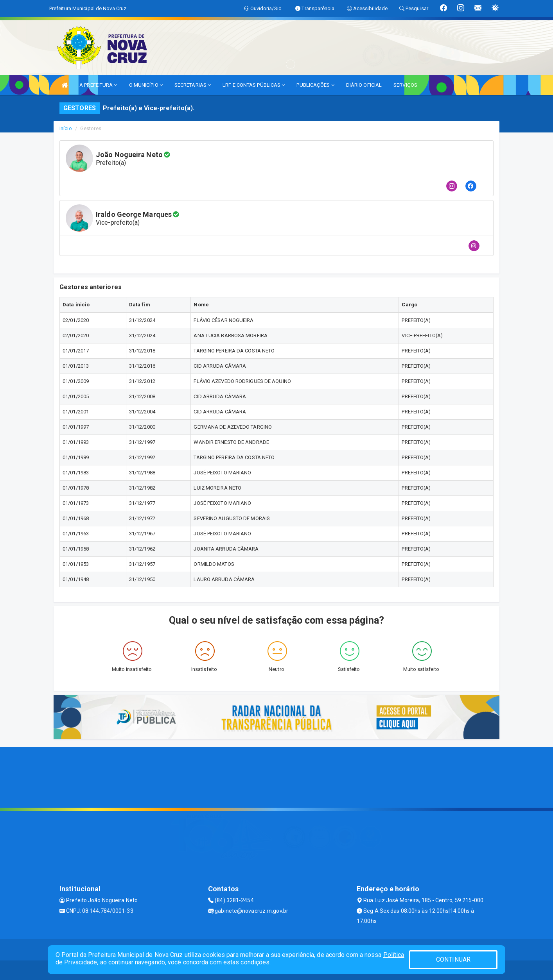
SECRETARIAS (193, 85)
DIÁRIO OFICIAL (364, 85)
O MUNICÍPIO (146, 85)
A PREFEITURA (98, 85)
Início (66, 128)
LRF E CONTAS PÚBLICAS (254, 85)
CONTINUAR (453, 959)
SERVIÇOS (405, 85)
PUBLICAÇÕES (315, 85)
